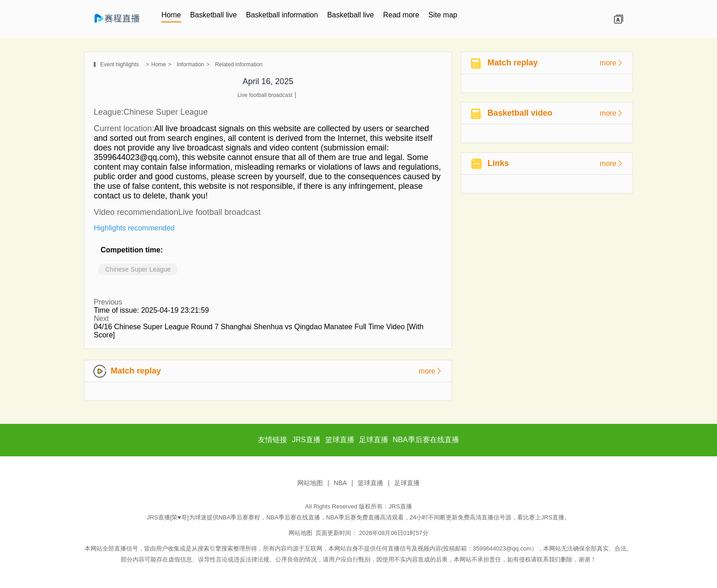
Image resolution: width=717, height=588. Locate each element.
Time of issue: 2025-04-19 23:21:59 (151, 310)
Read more (401, 15)
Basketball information (282, 15)
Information (190, 64)
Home (171, 15)
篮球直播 (370, 483)
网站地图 (310, 483)
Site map (443, 15)
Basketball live (214, 15)
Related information (239, 64)
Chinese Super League (138, 269)
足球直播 (407, 483)
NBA (340, 483)
